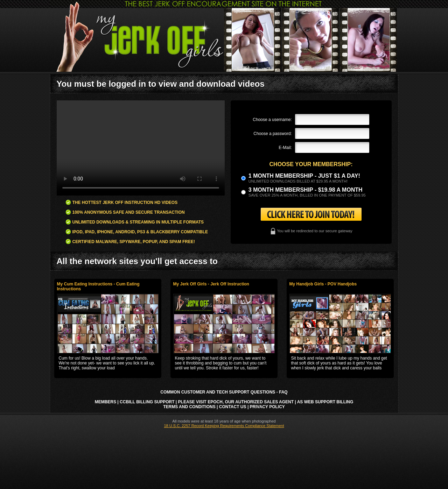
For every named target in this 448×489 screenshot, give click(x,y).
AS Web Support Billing (325, 402)
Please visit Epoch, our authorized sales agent (236, 402)
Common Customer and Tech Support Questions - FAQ (224, 392)
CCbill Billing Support (147, 402)
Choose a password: (272, 134)
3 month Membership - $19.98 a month (306, 190)
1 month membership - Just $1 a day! (304, 176)
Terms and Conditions (189, 407)
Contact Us (233, 407)
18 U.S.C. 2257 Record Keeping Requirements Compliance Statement (224, 426)
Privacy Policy (267, 407)
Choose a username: (272, 120)
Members (106, 402)
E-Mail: (285, 148)
